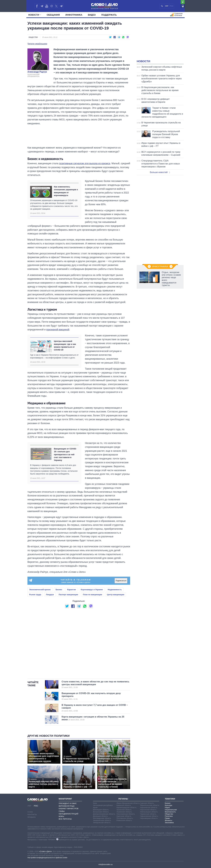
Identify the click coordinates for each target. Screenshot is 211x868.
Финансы (169, 820)
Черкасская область (148, 814)
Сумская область (147, 803)
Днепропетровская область (104, 814)
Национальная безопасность (171, 811)
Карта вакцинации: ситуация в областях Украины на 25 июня (95, 718)
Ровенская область (124, 820)
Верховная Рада (67, 806)
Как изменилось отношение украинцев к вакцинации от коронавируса (66, 191)
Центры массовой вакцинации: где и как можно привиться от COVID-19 (65, 345)
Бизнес (59, 590)
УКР (167, 6)
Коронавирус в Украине (92, 590)
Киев (95, 803)
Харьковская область (149, 807)
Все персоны (65, 819)
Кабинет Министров (69, 809)
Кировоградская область (127, 807)
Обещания (53, 15)
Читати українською (37, 44)
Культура (168, 805)
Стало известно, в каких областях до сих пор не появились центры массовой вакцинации (95, 684)
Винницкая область (101, 810)
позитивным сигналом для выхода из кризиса (85, 163)
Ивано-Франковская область (128, 803)
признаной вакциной (58, 330)
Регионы (123, 799)
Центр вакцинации (116, 595)
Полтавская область (125, 818)
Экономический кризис (40, 590)
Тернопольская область (150, 805)
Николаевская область (126, 814)
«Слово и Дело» (45, 851)
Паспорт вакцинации (68, 595)
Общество (33, 37)
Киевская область (124, 805)
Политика (169, 816)
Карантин (72, 590)
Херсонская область (148, 810)
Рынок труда (35, 595)
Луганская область (124, 810)
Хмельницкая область (149, 812)
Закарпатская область (102, 820)
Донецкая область (100, 816)
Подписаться (121, 581)
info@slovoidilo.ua (105, 864)
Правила (32, 817)
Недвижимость (115, 590)
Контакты (32, 814)
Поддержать (109, 15)
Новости (35, 15)
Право (167, 818)
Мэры (61, 816)
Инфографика (74, 15)
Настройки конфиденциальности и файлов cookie (47, 858)
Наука (167, 807)
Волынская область (101, 812)
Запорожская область (102, 823)
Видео (92, 15)
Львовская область (124, 812)
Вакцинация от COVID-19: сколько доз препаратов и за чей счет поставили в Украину (65, 454)
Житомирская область (102, 818)
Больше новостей (160, 172)
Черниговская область (149, 816)
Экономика (169, 823)
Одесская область (124, 816)
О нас (30, 812)
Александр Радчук (37, 72)
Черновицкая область (149, 818)
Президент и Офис (68, 803)
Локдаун (50, 595)
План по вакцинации (92, 595)
